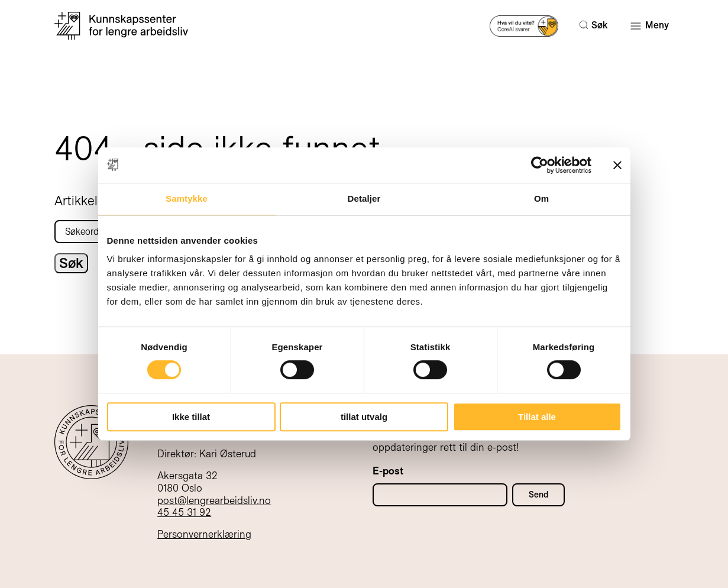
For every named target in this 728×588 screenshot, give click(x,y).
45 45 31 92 (184, 512)
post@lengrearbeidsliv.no (214, 500)
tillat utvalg (364, 417)
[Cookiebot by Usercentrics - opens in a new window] (540, 165)
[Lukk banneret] (617, 165)
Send (538, 495)
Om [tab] (541, 198)
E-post (388, 471)
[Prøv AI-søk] (524, 25)
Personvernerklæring (204, 534)
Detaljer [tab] (364, 198)
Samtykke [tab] (187, 198)
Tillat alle (537, 417)
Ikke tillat (191, 417)
